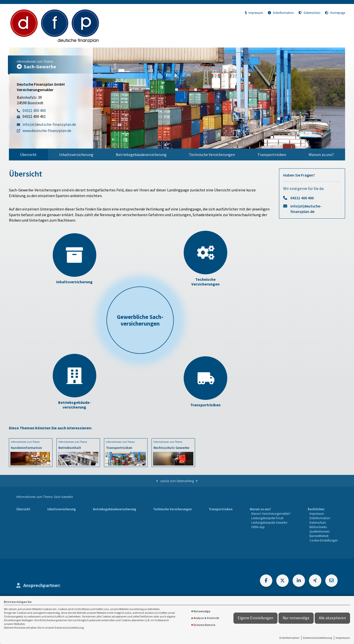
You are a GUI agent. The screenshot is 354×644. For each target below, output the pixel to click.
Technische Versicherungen (212, 155)
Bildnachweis (318, 527)
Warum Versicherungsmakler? (271, 514)
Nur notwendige (296, 618)
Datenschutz (309, 13)
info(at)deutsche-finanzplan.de (306, 209)
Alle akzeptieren (332, 618)
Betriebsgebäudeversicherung (141, 155)
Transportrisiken (272, 155)
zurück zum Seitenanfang (177, 481)
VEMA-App (258, 527)
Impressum (343, 638)
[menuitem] (28, 155)
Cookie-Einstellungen (324, 540)
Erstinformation (289, 638)
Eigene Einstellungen (255, 618)
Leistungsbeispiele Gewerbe (269, 522)
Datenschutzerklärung (317, 638)
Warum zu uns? (321, 155)
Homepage (335, 13)
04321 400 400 (302, 198)
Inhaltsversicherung (76, 155)
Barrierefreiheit (319, 536)
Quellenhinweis (319, 531)
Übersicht (28, 155)
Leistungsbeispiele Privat (267, 518)
